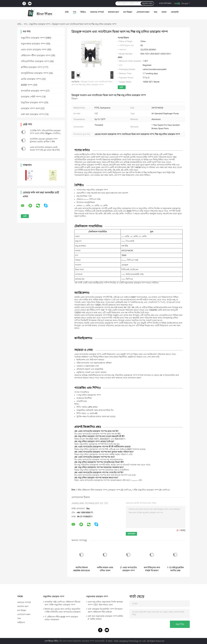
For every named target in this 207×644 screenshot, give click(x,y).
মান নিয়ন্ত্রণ (128, 12)
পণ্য (74, 12)
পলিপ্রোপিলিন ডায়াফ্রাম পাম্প (35, 61)
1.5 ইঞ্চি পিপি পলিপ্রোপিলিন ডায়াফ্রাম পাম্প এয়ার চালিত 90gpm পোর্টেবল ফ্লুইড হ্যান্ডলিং (45, 133)
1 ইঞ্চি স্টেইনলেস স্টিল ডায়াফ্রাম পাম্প (91, 490)
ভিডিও (83, 12)
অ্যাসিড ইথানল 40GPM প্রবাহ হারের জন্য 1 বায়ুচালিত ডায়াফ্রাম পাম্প (82, 569)
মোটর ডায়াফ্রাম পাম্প (31, 79)
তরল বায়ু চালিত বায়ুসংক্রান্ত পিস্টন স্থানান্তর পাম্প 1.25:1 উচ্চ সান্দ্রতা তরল (105, 603)
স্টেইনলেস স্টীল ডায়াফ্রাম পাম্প (36, 55)
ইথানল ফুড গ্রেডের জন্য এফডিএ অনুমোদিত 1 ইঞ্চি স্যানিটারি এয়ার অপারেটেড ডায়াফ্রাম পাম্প (63, 611)
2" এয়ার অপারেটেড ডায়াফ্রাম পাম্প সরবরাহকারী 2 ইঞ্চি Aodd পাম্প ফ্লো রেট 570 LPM (128, 569)
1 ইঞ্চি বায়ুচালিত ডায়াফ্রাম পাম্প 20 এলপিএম (151, 490)
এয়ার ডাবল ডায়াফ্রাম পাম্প (34, 50)
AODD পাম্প (27, 85)
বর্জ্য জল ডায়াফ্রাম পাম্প (32, 114)
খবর (155, 12)
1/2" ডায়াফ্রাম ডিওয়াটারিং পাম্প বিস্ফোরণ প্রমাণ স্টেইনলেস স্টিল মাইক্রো (105, 610)
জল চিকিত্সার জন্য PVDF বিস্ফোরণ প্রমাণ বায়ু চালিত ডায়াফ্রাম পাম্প (152, 569)
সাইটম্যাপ (21, 622)
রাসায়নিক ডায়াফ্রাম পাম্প (33, 91)
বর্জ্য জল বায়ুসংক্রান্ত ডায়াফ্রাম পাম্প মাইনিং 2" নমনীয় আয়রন (105, 618)
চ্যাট (121, 87)
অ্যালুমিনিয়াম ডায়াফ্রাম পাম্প (34, 73)
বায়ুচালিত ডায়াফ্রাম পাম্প (40, 24)
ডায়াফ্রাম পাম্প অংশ (30, 108)
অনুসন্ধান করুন (147, 3)
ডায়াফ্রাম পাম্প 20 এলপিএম (120, 490)
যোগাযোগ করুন (143, 12)
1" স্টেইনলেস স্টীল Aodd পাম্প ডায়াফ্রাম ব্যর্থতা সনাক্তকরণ (61, 618)
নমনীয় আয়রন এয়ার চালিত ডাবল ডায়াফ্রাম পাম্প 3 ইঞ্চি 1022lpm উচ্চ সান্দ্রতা (105, 569)
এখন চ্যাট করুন (165, 3)
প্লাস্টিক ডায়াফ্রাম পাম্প (32, 67)
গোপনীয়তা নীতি (51, 641)
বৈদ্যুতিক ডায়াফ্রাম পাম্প (32, 103)
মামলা (164, 12)
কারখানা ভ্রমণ (113, 12)
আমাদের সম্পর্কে (97, 12)
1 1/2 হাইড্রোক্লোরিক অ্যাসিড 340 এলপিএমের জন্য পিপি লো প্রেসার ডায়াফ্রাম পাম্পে (175, 569)
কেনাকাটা (175, 12)
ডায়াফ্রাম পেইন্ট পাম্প (31, 97)
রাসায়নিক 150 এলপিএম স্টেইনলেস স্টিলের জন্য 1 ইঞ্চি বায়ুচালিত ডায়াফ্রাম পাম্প (62, 603)
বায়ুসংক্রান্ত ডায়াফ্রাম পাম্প (33, 44)
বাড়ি (67, 12)
